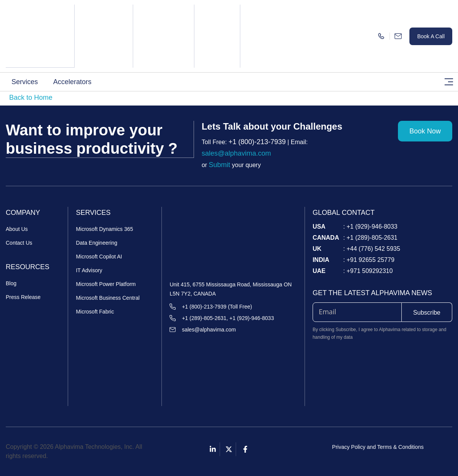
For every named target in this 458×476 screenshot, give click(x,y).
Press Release (23, 297)
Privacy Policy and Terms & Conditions (378, 447)
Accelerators (72, 81)
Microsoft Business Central (108, 298)
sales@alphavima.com (236, 153)
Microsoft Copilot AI (99, 257)
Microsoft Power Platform (106, 284)
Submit (220, 165)
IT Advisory (89, 270)
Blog (11, 283)
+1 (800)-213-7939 (257, 142)
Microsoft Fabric (95, 312)
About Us (17, 229)
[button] (27, 81)
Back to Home (31, 97)
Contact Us (19, 243)
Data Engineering (96, 243)
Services (25, 81)
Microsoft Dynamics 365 (104, 229)
